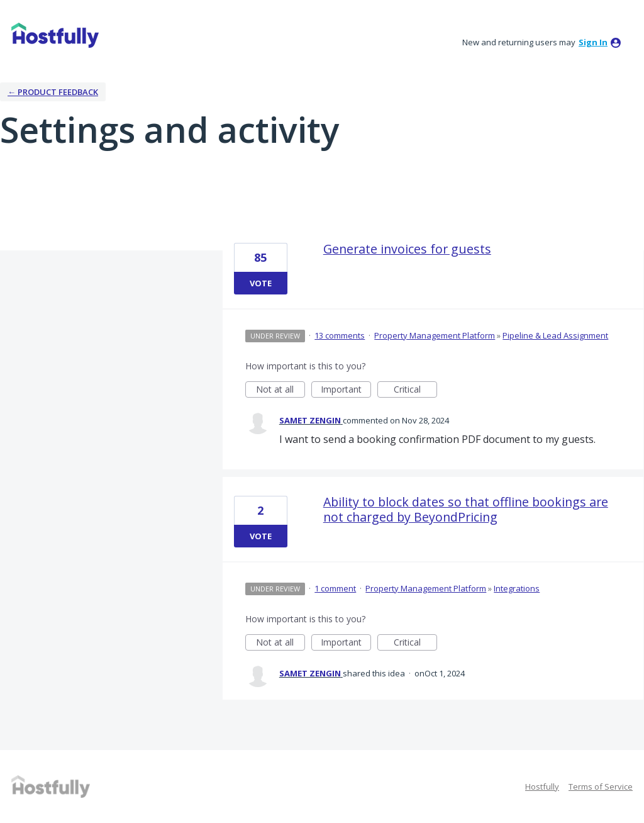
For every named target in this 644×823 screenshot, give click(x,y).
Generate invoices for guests (407, 249)
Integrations (517, 588)
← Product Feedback (53, 92)
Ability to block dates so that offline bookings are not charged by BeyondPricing (466, 509)
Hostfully (542, 787)
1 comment (335, 588)
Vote (261, 283)
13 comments (340, 335)
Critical (415, 390)
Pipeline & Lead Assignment (555, 335)
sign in (593, 42)
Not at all (280, 390)
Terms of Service (601, 787)
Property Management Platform (435, 335)
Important (346, 390)
